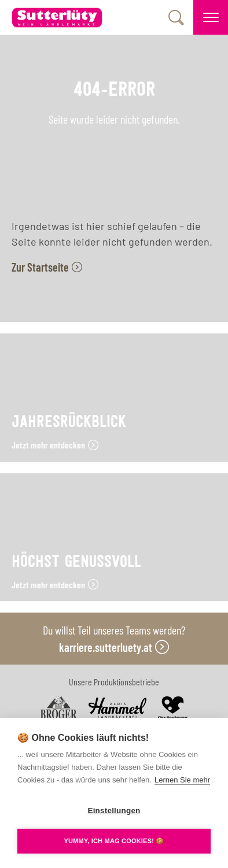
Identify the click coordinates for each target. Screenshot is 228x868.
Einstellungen (114, 810)
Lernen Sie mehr (182, 780)
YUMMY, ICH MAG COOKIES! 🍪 (114, 841)
